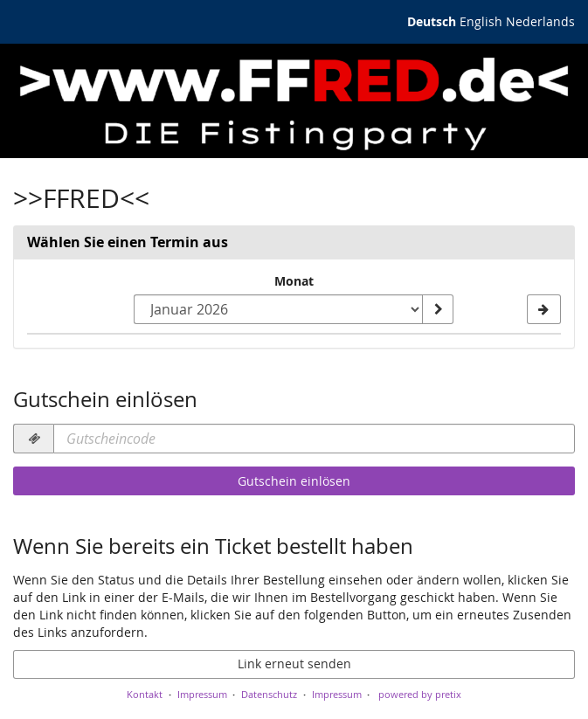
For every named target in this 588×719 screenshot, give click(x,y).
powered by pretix (420, 694)
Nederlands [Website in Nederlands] (540, 21)
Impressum (202, 694)
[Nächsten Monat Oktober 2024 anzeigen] (544, 309)
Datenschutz (269, 694)
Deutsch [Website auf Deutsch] (432, 21)
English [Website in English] (481, 21)
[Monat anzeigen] (438, 309)
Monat (294, 281)
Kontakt (145, 694)
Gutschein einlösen (294, 481)
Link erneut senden (294, 664)
